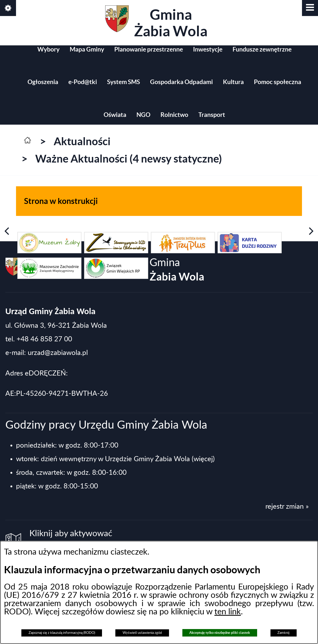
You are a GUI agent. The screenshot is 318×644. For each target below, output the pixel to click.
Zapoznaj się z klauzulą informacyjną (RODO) (62, 633)
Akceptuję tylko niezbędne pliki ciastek (220, 633)
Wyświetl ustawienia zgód (142, 633)
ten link (228, 612)
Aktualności (82, 141)
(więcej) (203, 459)
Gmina (156, 22)
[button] (310, 8)
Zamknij (283, 633)
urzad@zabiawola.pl (58, 353)
